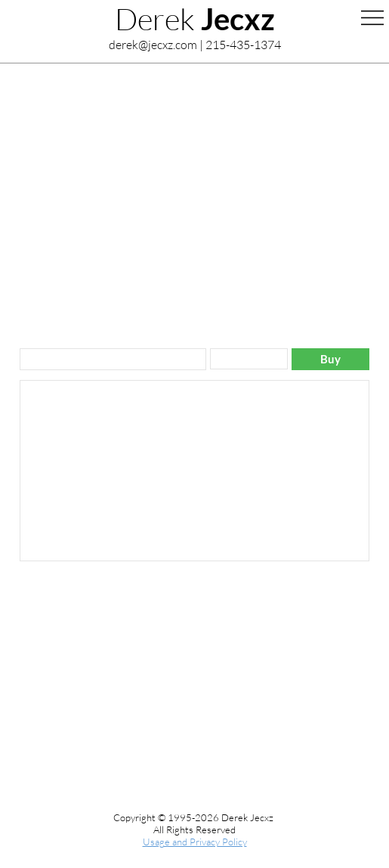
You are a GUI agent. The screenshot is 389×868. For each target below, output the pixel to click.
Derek (195, 19)
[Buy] (330, 359)
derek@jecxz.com (153, 45)
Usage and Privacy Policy (195, 842)
